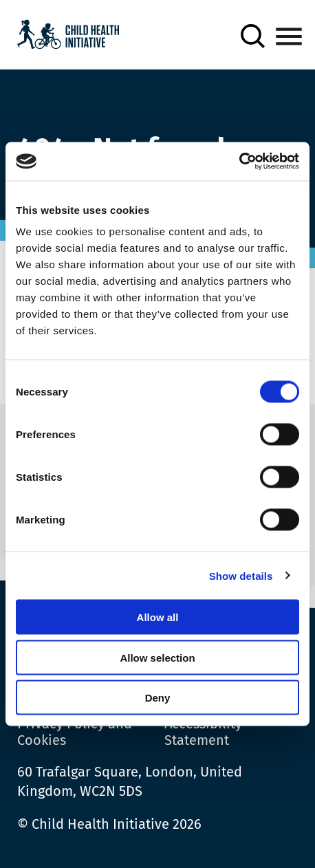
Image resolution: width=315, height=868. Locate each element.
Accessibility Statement (203, 732)
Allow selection (157, 657)
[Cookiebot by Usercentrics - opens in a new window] (239, 162)
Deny (158, 698)
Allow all (158, 617)
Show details (241, 575)
